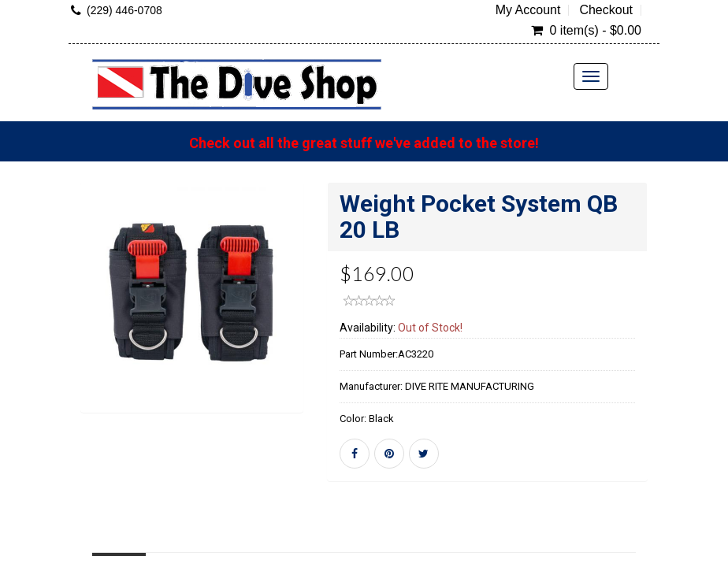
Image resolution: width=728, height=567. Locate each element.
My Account (528, 10)
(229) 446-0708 (124, 10)
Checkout (606, 10)
